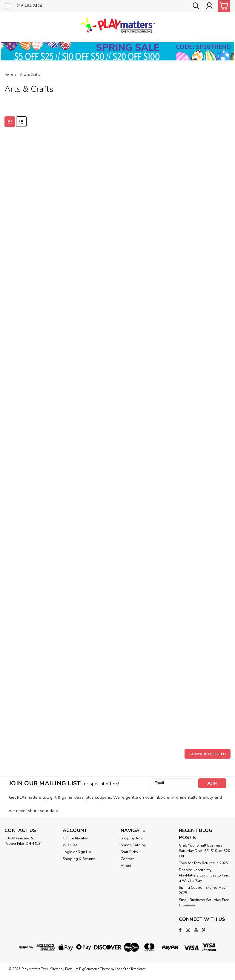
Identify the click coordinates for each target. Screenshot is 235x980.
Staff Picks (129, 852)
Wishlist (70, 845)
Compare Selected (208, 754)
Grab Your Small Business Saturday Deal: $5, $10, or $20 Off (204, 851)
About (126, 866)
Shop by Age (132, 838)
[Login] (209, 6)
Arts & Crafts (30, 75)
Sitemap (56, 969)
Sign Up (84, 852)
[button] (117, 51)
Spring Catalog (133, 845)
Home (9, 75)
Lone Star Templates (130, 969)
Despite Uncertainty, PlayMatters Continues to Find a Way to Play (204, 875)
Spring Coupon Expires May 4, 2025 (204, 890)
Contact (127, 859)
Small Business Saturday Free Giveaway (204, 903)
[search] (196, 6)
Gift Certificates (75, 838)
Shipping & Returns (79, 859)
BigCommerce (89, 969)
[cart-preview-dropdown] (223, 6)
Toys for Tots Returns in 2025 (203, 863)
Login (67, 852)
